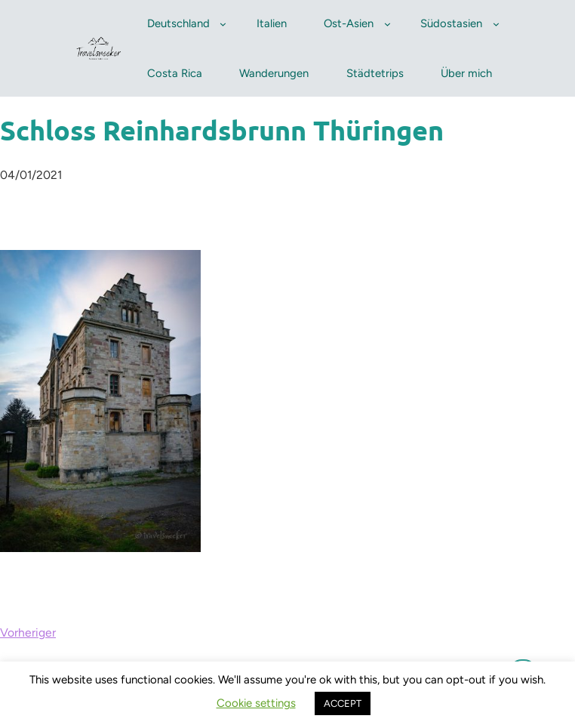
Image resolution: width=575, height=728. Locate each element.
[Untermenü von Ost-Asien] (387, 24)
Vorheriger (28, 632)
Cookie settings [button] (256, 703)
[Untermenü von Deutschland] (223, 24)
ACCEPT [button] (343, 703)
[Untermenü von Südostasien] (496, 24)
